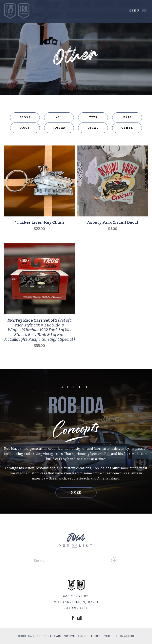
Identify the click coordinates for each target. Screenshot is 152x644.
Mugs (25, 128)
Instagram (79, 618)
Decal (93, 128)
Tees (93, 117)
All (59, 117)
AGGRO (129, 636)
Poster (59, 128)
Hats (127, 117)
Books (25, 117)
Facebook (73, 618)
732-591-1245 (76, 608)
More (76, 492)
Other (127, 128)
